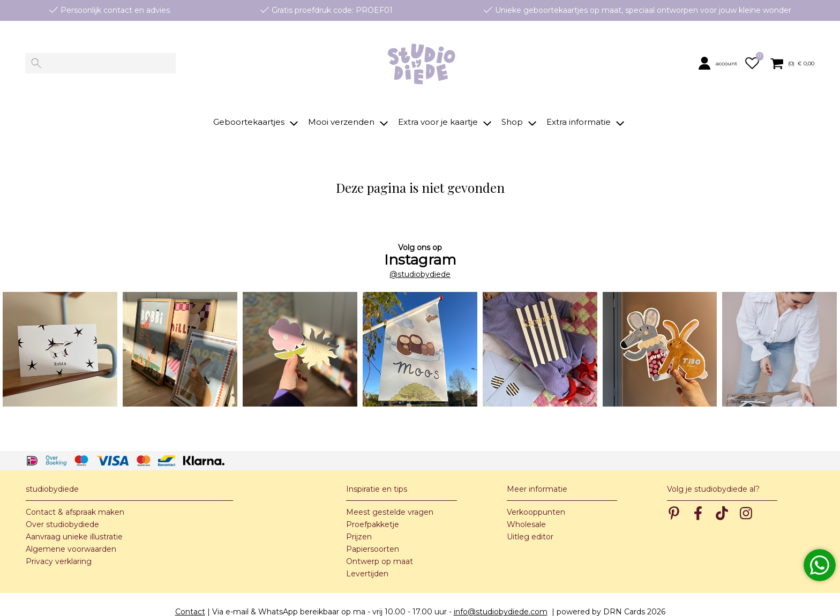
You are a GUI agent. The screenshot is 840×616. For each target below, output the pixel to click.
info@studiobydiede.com (501, 597)
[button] (719, 63)
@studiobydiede (420, 259)
